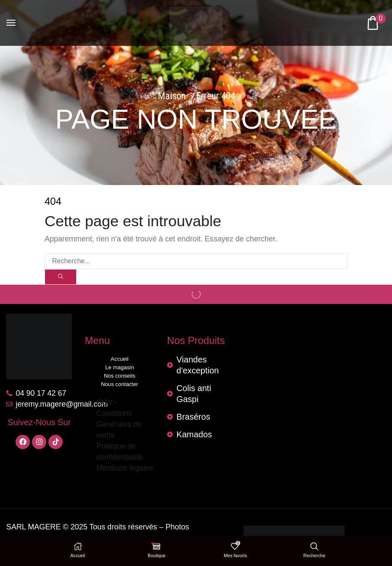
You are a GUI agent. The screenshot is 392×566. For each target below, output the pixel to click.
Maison (172, 96)
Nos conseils (119, 376)
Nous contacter (120, 384)
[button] (11, 23)
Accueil (119, 359)
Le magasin (120, 367)
